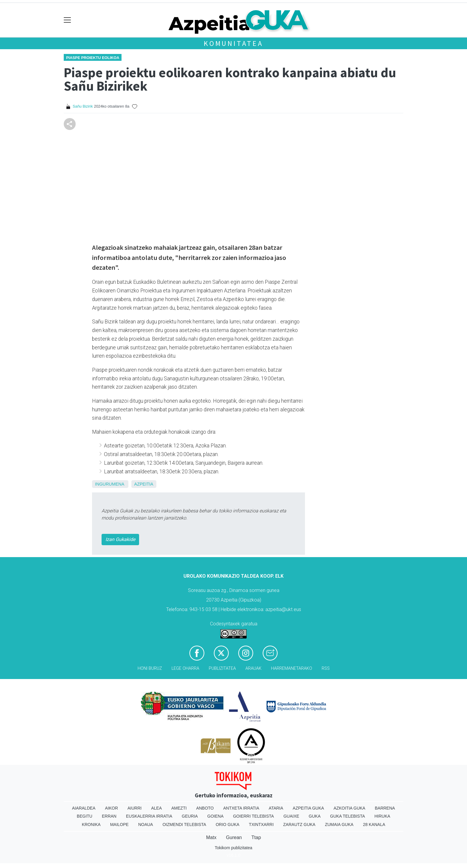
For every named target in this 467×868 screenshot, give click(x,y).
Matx (211, 837)
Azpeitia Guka (308, 808)
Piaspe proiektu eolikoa (93, 58)
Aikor (111, 808)
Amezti (179, 808)
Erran (109, 816)
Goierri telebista (253, 816)
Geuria (190, 816)
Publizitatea (222, 668)
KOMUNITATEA (233, 43)
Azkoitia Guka (350, 808)
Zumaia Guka (339, 824)
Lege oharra (185, 668)
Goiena (215, 816)
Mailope (119, 824)
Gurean (234, 837)
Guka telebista (347, 816)
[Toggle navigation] (67, 20)
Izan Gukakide (120, 539)
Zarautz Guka (299, 824)
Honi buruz (150, 668)
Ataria (276, 808)
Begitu (85, 816)
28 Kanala (374, 824)
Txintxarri (261, 824)
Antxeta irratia (241, 808)
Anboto (205, 808)
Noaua (146, 824)
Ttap (256, 837)
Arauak (253, 668)
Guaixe (291, 816)
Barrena (385, 808)
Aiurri (134, 808)
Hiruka (382, 816)
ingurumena (110, 484)
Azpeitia (144, 484)
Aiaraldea (84, 808)
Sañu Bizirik (83, 106)
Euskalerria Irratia (149, 816)
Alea (156, 808)
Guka (315, 816)
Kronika (91, 824)
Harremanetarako (292, 668)
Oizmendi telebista (185, 824)
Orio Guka (227, 824)
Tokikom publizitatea (233, 848)
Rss (326, 668)
